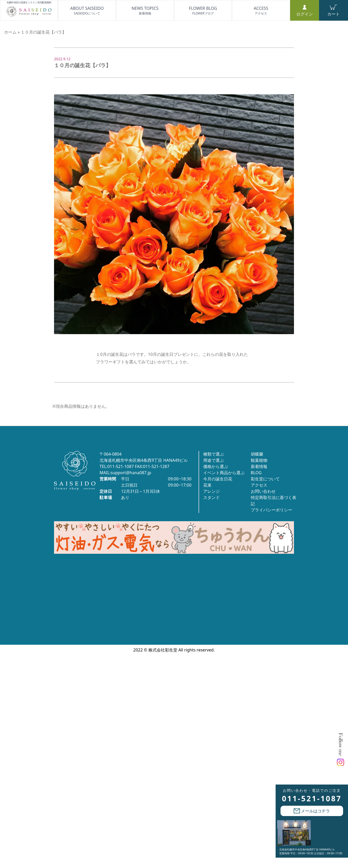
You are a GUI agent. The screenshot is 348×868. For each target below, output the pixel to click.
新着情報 (259, 466)
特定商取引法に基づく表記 (274, 501)
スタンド (211, 497)
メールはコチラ (312, 811)
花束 (207, 485)
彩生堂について (265, 479)
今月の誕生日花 (218, 479)
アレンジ (211, 491)
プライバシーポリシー (271, 510)
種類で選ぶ (214, 454)
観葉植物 (259, 460)
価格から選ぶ (216, 466)
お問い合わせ (263, 491)
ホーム (10, 32)
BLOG (256, 473)
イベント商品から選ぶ (224, 473)
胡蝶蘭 (257, 454)
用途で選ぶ (214, 460)
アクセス (259, 485)
